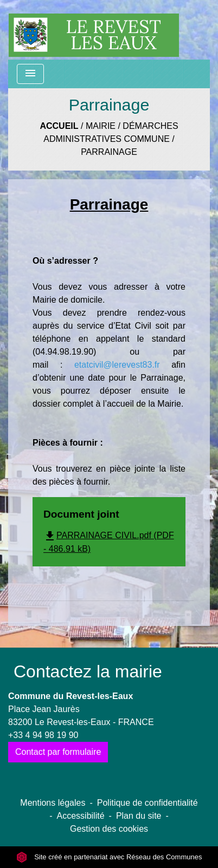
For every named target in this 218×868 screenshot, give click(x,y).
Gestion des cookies (109, 829)
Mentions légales (53, 803)
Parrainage (109, 152)
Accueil (59, 126)
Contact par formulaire (58, 752)
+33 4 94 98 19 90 (43, 735)
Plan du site (139, 816)
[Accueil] (94, 30)
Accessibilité (81, 816)
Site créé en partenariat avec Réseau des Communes (109, 857)
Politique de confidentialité (148, 803)
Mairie (101, 126)
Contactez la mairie (88, 671)
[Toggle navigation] (30, 74)
